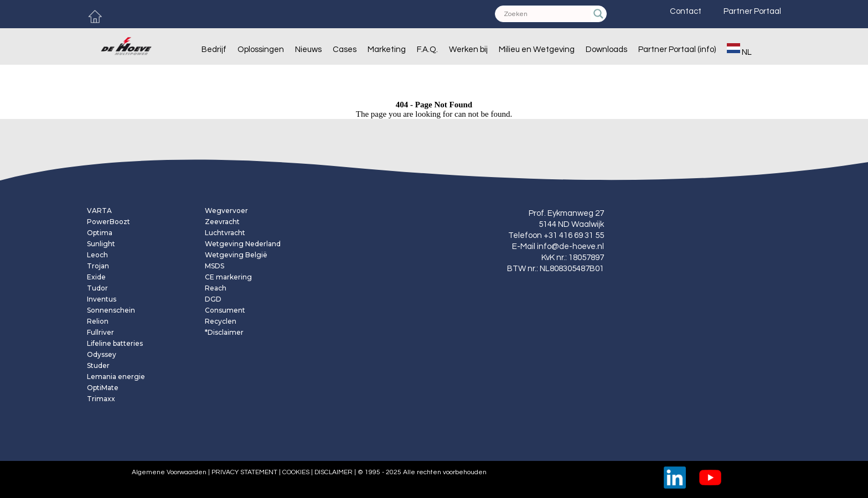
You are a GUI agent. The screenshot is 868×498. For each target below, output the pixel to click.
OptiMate (103, 388)
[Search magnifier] (598, 14)
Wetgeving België (236, 255)
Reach (216, 288)
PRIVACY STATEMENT (244, 472)
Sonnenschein (111, 310)
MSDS (215, 266)
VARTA (99, 211)
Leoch (97, 255)
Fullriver (100, 333)
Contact (686, 11)
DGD (213, 299)
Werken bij (468, 50)
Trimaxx (101, 399)
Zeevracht (222, 222)
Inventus (102, 299)
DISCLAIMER (333, 472)
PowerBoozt (108, 222)
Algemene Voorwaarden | (170, 472)
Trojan (98, 266)
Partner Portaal (752, 11)
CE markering (228, 277)
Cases (345, 50)
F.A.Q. (427, 50)
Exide (96, 277)
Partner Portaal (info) (677, 50)
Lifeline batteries (115, 344)
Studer (98, 366)
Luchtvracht (225, 233)
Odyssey (102, 355)
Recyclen (221, 321)
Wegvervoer (226, 211)
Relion (98, 321)
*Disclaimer (224, 333)
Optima (100, 233)
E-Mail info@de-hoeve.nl (558, 247)
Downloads (606, 50)
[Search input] (546, 14)
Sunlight (101, 244)
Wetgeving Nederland (243, 244)
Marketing (387, 50)
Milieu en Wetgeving (537, 50)
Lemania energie (116, 377)
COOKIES (296, 472)
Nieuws (308, 50)
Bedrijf (214, 50)
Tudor (97, 288)
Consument (225, 310)
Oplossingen (261, 50)
